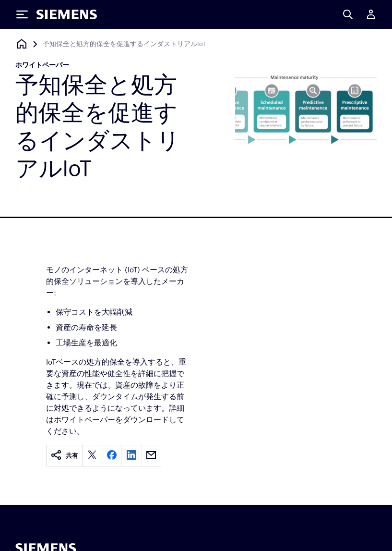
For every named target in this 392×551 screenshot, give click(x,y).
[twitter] (92, 456)
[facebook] (112, 456)
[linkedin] (131, 456)
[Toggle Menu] (22, 14)
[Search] (348, 14)
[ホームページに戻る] (22, 44)
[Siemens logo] (67, 14)
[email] (151, 456)
